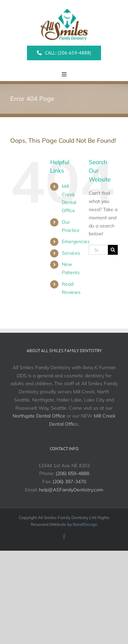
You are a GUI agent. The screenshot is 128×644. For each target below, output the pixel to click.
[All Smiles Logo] (64, 6)
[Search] (113, 250)
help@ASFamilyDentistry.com (71, 490)
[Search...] (98, 250)
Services (71, 253)
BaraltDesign (85, 524)
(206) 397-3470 (69, 482)
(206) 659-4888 (72, 473)
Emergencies (76, 241)
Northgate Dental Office (39, 416)
